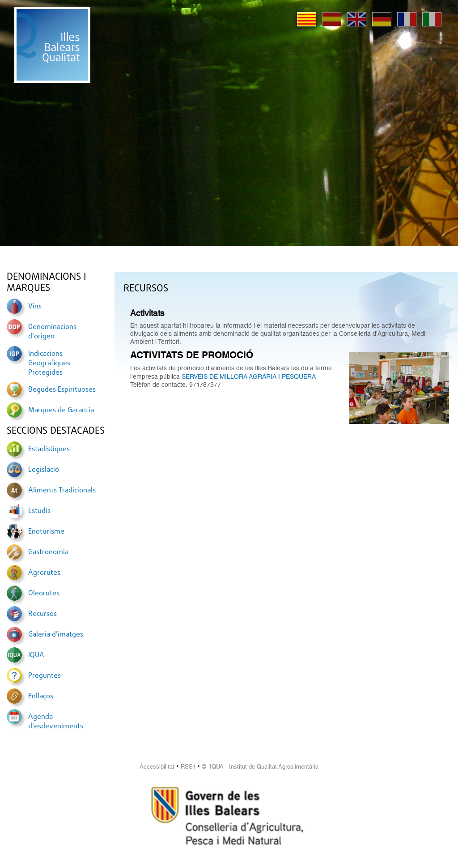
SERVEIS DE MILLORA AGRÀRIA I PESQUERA (249, 376)
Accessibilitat (157, 767)
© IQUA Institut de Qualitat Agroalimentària (260, 767)
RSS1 (188, 767)
